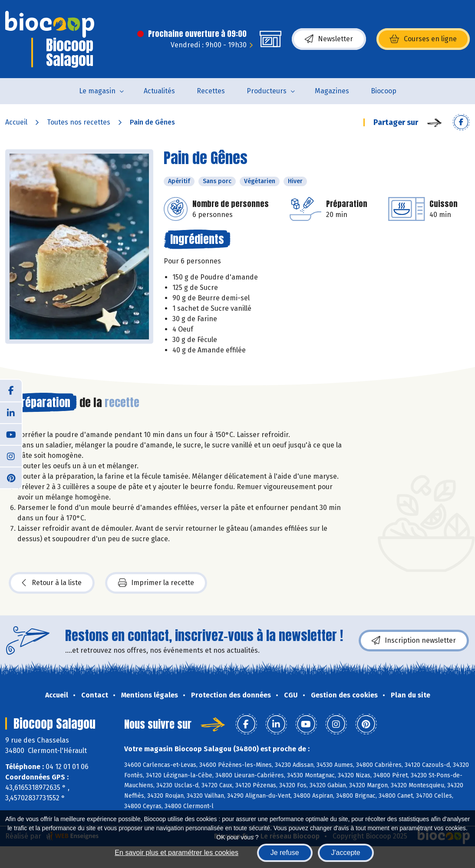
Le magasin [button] (97, 91)
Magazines (332, 91)
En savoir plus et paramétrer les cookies (176, 853)
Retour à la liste (52, 583)
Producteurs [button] (267, 91)
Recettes (211, 91)
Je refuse (285, 853)
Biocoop (384, 91)
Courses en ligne (423, 39)
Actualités (159, 91)
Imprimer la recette (156, 583)
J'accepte (346, 853)
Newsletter (329, 39)
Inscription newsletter (414, 641)
